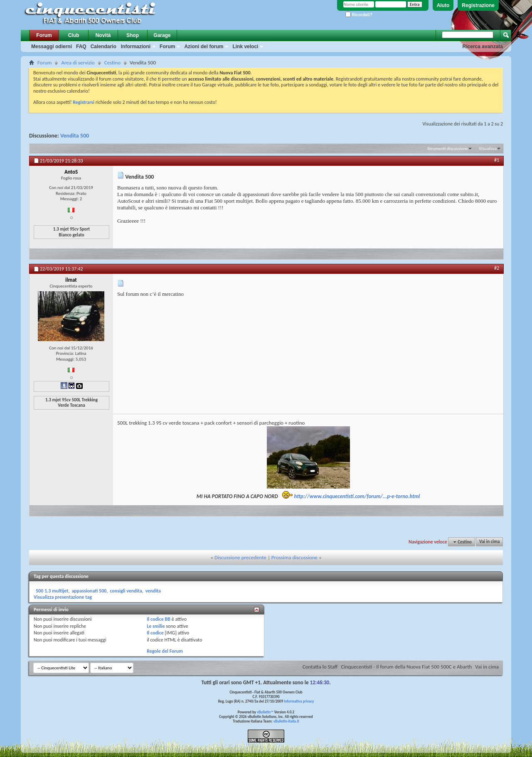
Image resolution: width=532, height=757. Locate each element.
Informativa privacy (299, 701)
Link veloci (245, 47)
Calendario (103, 47)
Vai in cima (489, 542)
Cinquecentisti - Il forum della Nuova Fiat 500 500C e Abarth (406, 667)
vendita (153, 591)
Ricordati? (359, 15)
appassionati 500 (89, 591)
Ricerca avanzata (483, 47)
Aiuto (443, 5)
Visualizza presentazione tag (63, 597)
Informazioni (136, 47)
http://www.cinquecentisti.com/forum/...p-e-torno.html (357, 496)
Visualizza (488, 149)
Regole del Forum (165, 651)
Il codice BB (159, 619)
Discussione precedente (240, 557)
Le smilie (156, 626)
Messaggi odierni (52, 47)
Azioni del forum (204, 47)
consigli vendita (126, 591)
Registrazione (478, 5)
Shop (133, 35)
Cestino (112, 63)
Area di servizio (78, 63)
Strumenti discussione (448, 149)
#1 (497, 160)
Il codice (155, 633)
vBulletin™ (265, 712)
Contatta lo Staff (320, 667)
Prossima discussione (294, 557)
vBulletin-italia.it (286, 721)
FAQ (81, 47)
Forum (44, 35)
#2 (497, 268)
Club (74, 35)
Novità (103, 35)
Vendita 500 (75, 136)
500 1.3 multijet (52, 591)
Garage (162, 35)
